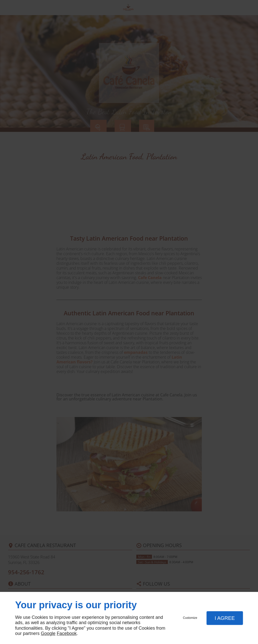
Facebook (67, 633)
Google (48, 633)
